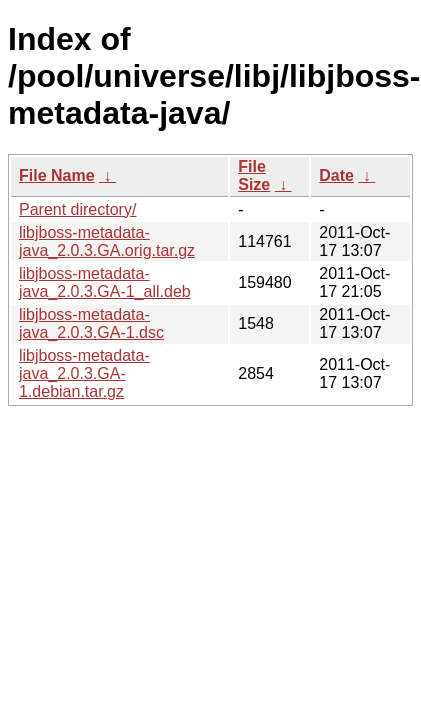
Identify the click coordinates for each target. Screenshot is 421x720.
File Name (57, 175)
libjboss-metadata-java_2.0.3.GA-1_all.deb (105, 282)
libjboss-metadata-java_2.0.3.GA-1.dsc (91, 323)
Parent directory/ (77, 209)
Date (336, 175)
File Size (254, 175)
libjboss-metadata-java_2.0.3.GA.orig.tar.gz (107, 241)
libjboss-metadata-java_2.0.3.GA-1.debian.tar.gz (84, 373)
